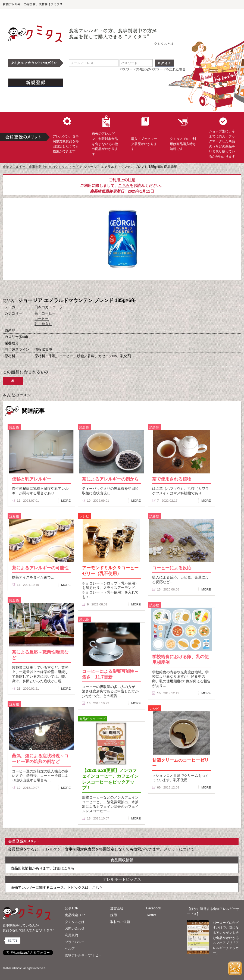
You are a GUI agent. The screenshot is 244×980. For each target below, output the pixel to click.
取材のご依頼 (120, 922)
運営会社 (117, 908)
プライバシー (75, 942)
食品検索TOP (75, 915)
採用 (114, 915)
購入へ (95, 289)
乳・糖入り (43, 324)
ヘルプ (70, 948)
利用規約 (71, 935)
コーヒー (42, 319)
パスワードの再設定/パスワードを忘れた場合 (153, 69)
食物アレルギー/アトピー (83, 955)
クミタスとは (164, 44)
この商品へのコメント (149, 289)
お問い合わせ (75, 928)
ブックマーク (122, 289)
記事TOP (72, 908)
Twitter (151, 915)
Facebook (154, 908)
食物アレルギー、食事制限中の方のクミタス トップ (41, 167)
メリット (171, 849)
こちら (124, 186)
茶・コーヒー (45, 313)
